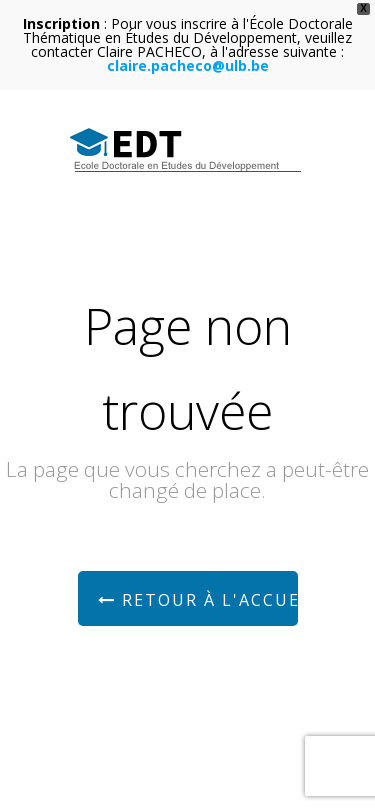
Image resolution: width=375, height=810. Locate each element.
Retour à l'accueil (198, 600)
